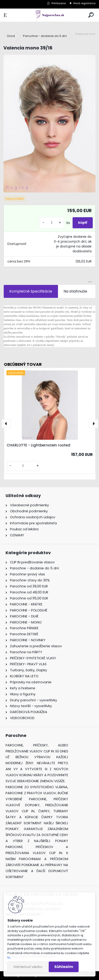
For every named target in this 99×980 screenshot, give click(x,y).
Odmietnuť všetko (28, 967)
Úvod (11, 36)
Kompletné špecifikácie (31, 291)
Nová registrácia (85, 3)
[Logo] (49, 15)
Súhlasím (64, 967)
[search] (91, 15)
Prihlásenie (59, 3)
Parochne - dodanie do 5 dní (45, 36)
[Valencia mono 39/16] (49, 124)
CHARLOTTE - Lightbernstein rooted (38, 445)
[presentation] (6, 424)
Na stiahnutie (75, 291)
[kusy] (52, 223)
